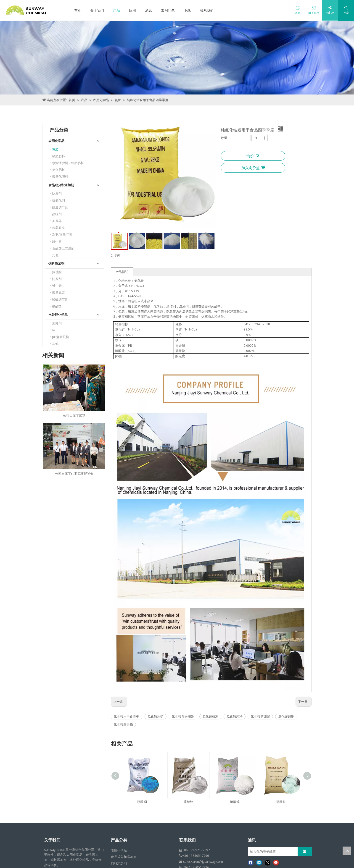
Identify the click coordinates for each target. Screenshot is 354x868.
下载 (187, 10)
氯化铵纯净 (235, 716)
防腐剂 (57, 193)
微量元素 (58, 292)
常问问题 (168, 10)
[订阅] (305, 852)
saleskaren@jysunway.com (203, 861)
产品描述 (122, 272)
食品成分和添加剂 (61, 185)
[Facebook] (251, 863)
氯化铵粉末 (210, 716)
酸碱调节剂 (60, 299)
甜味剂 (57, 214)
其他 (55, 255)
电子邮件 (314, 13)
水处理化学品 (58, 315)
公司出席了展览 (74, 415)
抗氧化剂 (58, 200)
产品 (116, 10)
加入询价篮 (253, 168)
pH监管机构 (61, 337)
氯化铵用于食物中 (127, 716)
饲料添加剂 (56, 264)
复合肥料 (58, 170)
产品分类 (119, 840)
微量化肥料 (60, 177)
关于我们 (97, 10)
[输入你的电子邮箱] (277, 852)
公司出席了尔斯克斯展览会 (74, 473)
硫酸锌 (235, 802)
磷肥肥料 (58, 156)
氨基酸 (57, 272)
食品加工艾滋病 (63, 248)
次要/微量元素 (62, 235)
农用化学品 (56, 141)
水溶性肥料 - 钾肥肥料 (68, 163)
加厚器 (57, 221)
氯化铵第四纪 (260, 716)
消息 (148, 10)
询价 (253, 156)
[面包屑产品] (177, 58)
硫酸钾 (188, 802)
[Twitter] (268, 863)
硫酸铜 (142, 802)
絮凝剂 (57, 323)
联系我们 (207, 10)
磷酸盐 (57, 306)
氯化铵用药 (156, 716)
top (347, 851)
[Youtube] (276, 863)
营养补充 (58, 228)
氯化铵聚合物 (123, 724)
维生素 (57, 241)
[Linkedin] (259, 863)
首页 (78, 10)
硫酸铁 (281, 802)
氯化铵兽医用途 (183, 716)
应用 (132, 10)
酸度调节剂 (60, 207)
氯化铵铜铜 (286, 716)
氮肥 (55, 149)
